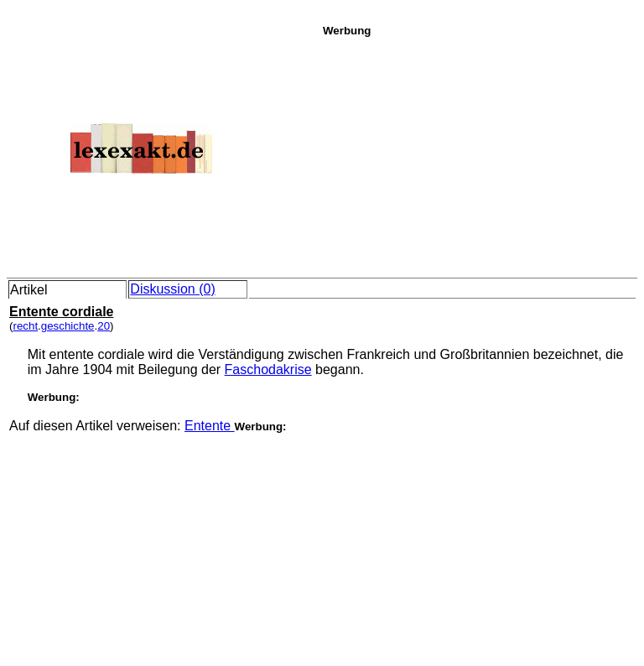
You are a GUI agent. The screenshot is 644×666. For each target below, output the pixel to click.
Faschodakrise (268, 369)
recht (25, 326)
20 (104, 326)
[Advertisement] (479, 154)
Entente (210, 426)
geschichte (68, 326)
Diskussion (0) (172, 289)
